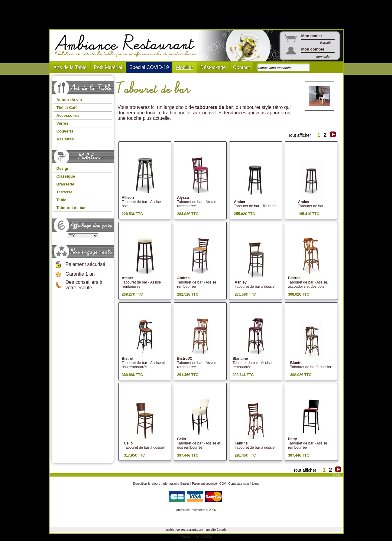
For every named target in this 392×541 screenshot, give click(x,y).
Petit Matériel (108, 67)
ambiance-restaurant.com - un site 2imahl (196, 530)
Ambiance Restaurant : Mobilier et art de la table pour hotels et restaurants (128, 46)
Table (62, 200)
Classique (66, 176)
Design (63, 168)
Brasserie (65, 184)
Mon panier (312, 36)
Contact (241, 67)
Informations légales (176, 484)
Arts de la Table (70, 67)
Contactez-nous (239, 484)
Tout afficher (300, 135)
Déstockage (213, 67)
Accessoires (68, 115)
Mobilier (185, 67)
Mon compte (313, 49)
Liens (256, 484)
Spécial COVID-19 (149, 67)
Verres (63, 123)
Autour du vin (69, 100)
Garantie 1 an (80, 274)
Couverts (65, 131)
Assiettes (65, 139)
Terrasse (65, 192)
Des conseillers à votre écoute (84, 285)
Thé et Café (67, 108)
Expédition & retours (146, 484)
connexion (324, 57)
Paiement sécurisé (86, 264)
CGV (223, 484)
